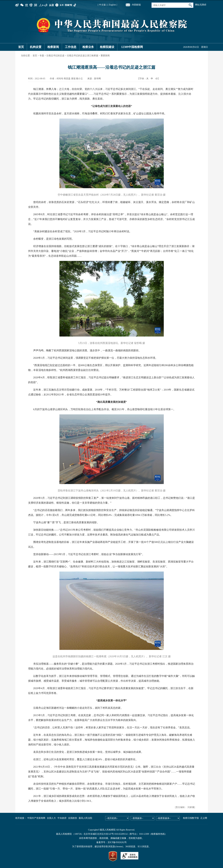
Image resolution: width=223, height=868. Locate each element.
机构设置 (36, 47)
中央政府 (62, 818)
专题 (42, 56)
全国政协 (73, 818)
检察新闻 (53, 47)
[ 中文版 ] (102, 5)
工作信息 (71, 47)
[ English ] (112, 5)
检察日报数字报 (191, 818)
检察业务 (88, 47)
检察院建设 (107, 47)
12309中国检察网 (132, 47)
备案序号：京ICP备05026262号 (112, 842)
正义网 (204, 818)
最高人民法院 (85, 818)
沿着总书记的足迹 (55, 56)
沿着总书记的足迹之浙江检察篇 (83, 56)
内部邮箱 (136, 5)
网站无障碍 (201, 5)
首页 (21, 47)
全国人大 (51, 818)
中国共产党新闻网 (36, 818)
